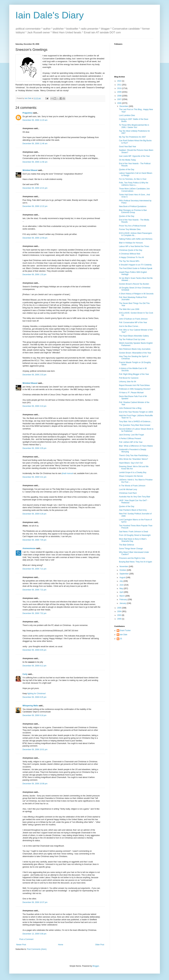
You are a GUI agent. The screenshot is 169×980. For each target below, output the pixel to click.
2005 (120, 608)
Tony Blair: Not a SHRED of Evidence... (135, 422)
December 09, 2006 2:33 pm (35, 375)
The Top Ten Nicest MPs (129, 261)
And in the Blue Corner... (129, 326)
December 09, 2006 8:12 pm (35, 666)
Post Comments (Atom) (37, 949)
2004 (120, 611)
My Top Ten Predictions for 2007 (132, 137)
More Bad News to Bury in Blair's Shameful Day (133, 540)
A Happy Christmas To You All (131, 257)
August (123, 577)
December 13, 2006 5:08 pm (35, 934)
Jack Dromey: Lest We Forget (131, 435)
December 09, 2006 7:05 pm (35, 540)
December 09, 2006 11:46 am (35, 144)
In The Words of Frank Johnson (132, 486)
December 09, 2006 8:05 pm (35, 650)
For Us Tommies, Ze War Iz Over (133, 179)
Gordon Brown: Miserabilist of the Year (135, 353)
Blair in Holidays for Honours (131, 243)
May (121, 589)
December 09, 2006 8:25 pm (35, 697)
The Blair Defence (126, 545)
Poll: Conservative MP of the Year (133, 322)
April (122, 592)
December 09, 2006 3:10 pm (35, 406)
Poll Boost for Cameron (129, 378)
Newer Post (21, 945)
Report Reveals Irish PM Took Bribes (134, 385)
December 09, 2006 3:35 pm (35, 448)
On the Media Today (127, 160)
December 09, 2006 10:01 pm (35, 750)
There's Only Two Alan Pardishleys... (134, 455)
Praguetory (28, 113)
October (123, 570)
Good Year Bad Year (127, 147)
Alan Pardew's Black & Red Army (133, 510)
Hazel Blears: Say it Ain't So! (131, 463)
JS (121, 639)
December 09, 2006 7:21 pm (35, 569)
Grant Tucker (125, 630)
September (124, 574)
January (123, 603)
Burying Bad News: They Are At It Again (135, 562)
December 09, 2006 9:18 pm (35, 715)
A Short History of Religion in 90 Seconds (136, 294)
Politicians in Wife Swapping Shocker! (135, 389)
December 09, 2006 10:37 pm (35, 902)
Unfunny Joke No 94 (127, 382)
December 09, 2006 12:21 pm (35, 188)
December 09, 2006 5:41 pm (35, 477)
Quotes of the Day (127, 169)
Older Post (100, 945)
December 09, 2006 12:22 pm (35, 206)
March (122, 596)
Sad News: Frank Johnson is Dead (133, 532)
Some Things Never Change (131, 549)
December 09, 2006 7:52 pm (35, 613)
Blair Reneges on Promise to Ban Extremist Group (133, 211)
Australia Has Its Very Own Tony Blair (135, 497)
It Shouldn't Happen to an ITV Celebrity (135, 265)
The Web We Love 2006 (129, 309)
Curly (25, 674)
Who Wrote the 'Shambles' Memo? (133, 459)
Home (61, 945)
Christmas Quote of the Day (131, 250)
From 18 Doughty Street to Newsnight (135, 535)
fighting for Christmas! (37, 694)
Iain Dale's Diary (50, 15)
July (121, 581)
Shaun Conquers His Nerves (131, 476)
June (122, 585)
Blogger (96, 966)
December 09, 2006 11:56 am (35, 162)
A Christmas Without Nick (130, 254)
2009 (120, 92)
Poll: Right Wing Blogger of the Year (134, 374)
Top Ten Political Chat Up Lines (132, 339)
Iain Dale (124, 635)
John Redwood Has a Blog (130, 408)
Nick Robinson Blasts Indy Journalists (135, 349)
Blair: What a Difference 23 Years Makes (136, 446)
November (124, 566)
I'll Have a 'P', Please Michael (131, 393)
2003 (120, 615)
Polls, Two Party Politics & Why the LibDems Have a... (134, 184)
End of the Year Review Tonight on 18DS (136, 412)
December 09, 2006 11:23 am (35, 120)
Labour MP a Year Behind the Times (134, 246)
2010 (120, 88)
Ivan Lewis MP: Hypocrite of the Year (134, 156)
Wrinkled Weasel (30, 170)
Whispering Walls (30, 706)
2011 (120, 85)
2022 (120, 81)
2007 (120, 99)
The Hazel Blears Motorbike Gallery (134, 336)
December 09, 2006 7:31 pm (35, 590)
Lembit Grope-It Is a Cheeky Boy (133, 472)
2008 (120, 96)
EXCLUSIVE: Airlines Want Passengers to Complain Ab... (135, 234)
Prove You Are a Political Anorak (132, 226)
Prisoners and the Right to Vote (132, 558)
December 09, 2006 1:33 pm (35, 275)
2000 (120, 619)
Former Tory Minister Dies (130, 229)
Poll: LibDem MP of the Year (131, 442)
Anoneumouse (29, 548)
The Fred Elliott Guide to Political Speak (136, 268)
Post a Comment (26, 939)
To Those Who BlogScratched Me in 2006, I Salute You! (134, 126)
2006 (120, 103)
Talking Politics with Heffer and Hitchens (136, 239)
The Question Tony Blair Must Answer (135, 425)
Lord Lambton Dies (127, 115)
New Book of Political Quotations (133, 206)
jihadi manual (67, 473)
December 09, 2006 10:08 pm (35, 784)
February (123, 600)
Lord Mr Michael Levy (128, 489)
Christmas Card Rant (128, 493)
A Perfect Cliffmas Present (130, 439)
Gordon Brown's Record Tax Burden (134, 284)
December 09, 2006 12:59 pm (35, 238)
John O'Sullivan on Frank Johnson (133, 319)
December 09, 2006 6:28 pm (35, 514)
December (124, 106)
